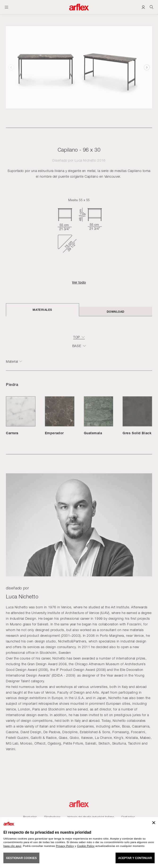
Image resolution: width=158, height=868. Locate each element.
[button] (147, 67)
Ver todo (79, 282)
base (77, 346)
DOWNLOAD (116, 312)
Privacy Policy (65, 846)
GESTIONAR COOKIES (21, 858)
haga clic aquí (13, 846)
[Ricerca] (152, 7)
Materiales (42, 310)
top (77, 337)
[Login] (143, 7)
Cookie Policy (86, 846)
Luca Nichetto (85, 160)
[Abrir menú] (6, 7)
